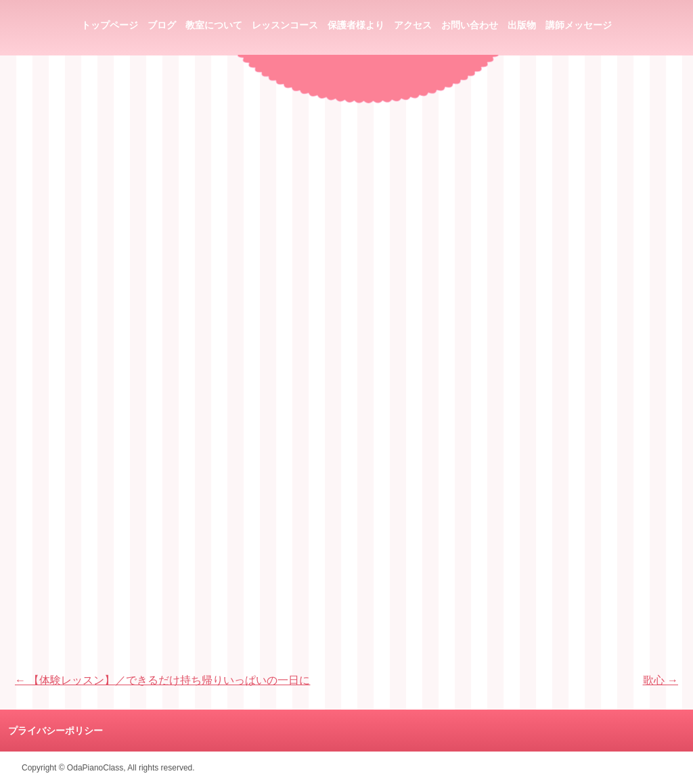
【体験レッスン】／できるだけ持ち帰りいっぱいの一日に (162, 680)
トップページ (110, 25)
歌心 (661, 680)
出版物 (522, 25)
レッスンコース (285, 25)
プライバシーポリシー (55, 731)
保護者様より (356, 25)
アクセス (413, 25)
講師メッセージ (579, 25)
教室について (214, 25)
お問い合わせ (470, 25)
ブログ (162, 25)
